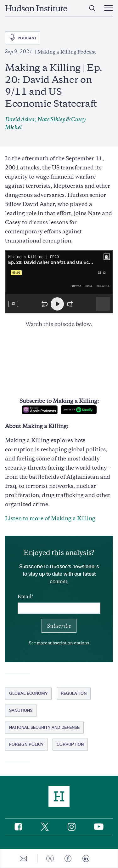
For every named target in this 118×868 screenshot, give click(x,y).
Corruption (70, 744)
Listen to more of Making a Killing (50, 518)
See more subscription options (59, 643)
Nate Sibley (51, 119)
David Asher (20, 119)
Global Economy (28, 693)
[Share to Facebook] (68, 858)
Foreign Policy (26, 744)
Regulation (74, 693)
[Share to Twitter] (50, 858)
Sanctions (21, 710)
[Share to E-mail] (23, 858)
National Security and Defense (44, 727)
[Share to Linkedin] (86, 858)
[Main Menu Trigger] (109, 8)
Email (25, 597)
